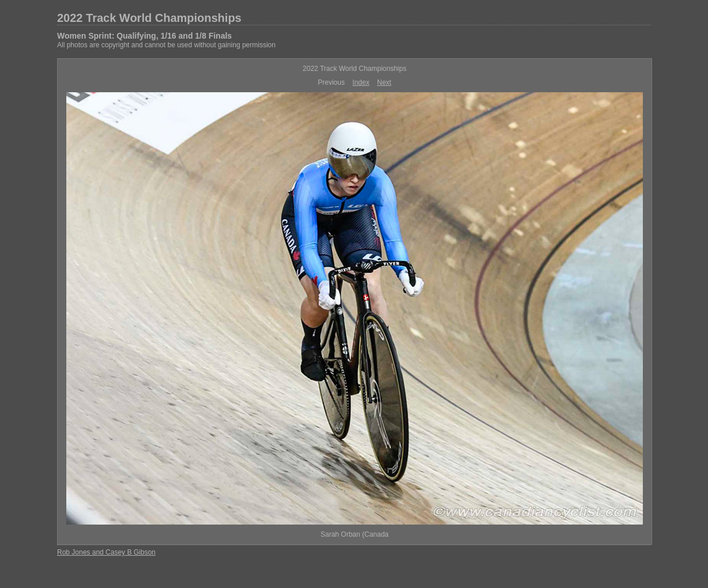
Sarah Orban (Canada (355, 534)
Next (384, 82)
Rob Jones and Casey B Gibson (106, 552)
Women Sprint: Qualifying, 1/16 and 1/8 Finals (144, 36)
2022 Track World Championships (149, 18)
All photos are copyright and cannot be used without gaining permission (166, 45)
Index (361, 82)
